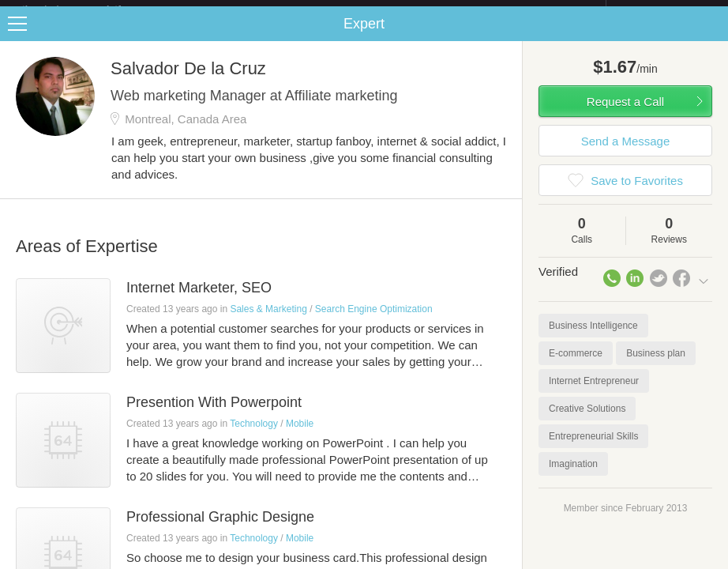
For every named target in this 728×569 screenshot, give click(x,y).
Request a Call (625, 114)
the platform (88, 9)
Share (712, 36)
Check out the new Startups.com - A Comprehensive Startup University (434, 10)
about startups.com (662, 10)
